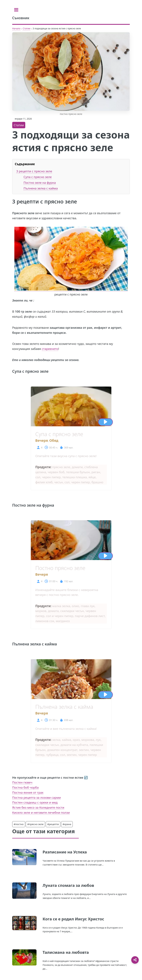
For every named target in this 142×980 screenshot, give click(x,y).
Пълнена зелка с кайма (41, 188)
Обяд (54, 440)
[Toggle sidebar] (16, 10)
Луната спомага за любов (68, 885)
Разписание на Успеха (65, 852)
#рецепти (53, 824)
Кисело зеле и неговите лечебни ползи (41, 812)
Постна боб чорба (25, 787)
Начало (16, 28)
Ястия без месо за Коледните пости (38, 807)
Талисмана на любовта (66, 952)
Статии (26, 28)
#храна (67, 824)
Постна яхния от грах (28, 792)
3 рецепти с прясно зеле (34, 171)
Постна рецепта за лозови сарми (37, 797)
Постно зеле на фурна (40, 183)
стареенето (50, 349)
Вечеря (42, 440)
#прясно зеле (35, 824)
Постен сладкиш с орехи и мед (35, 802)
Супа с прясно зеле (37, 177)
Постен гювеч (22, 782)
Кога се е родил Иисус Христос (73, 919)
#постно (19, 824)
